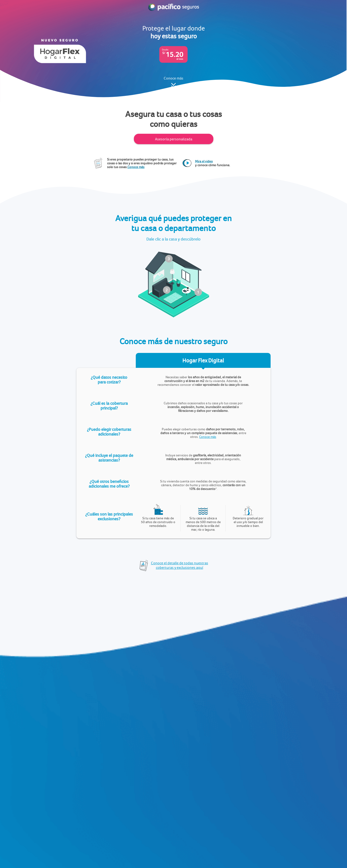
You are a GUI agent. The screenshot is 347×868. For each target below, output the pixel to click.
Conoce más (208, 437)
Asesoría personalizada (174, 139)
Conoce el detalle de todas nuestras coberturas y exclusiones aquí (180, 565)
